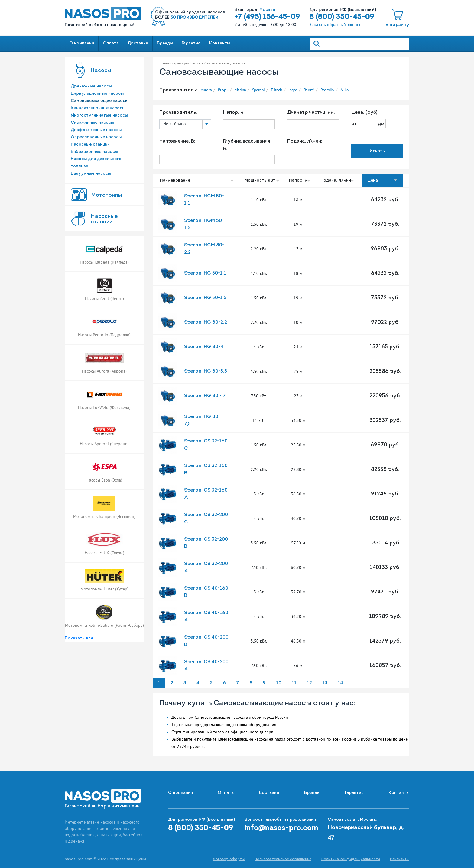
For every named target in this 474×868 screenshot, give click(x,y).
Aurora (206, 90)
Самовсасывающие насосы (99, 101)
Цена (382, 180)
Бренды (165, 43)
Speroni (258, 90)
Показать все (79, 638)
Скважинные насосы (92, 123)
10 (279, 683)
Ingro (293, 90)
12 (309, 683)
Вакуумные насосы (91, 174)
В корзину (397, 25)
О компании (82, 43)
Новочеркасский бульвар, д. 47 (366, 833)
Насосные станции (90, 145)
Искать (377, 151)
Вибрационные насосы (94, 152)
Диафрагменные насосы (96, 130)
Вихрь (223, 90)
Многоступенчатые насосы (99, 115)
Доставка (138, 43)
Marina (240, 90)
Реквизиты (400, 859)
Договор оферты (229, 859)
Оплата (111, 43)
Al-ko (345, 90)
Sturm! (309, 90)
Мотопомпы (107, 195)
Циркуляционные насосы (97, 94)
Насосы (101, 71)
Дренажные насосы (91, 86)
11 (294, 683)
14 (340, 683)
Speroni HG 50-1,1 (205, 273)
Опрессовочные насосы (96, 137)
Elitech (276, 90)
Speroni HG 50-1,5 (205, 298)
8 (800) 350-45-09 (342, 17)
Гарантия (191, 43)
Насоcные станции (104, 219)
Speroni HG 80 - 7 (205, 396)
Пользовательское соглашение (283, 859)
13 (325, 683)
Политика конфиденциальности (351, 859)
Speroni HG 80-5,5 (206, 371)
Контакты (220, 43)
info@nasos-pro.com (281, 828)
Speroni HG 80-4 (204, 347)
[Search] (359, 44)
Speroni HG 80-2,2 (206, 322)
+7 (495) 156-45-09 (267, 17)
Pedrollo (327, 90)
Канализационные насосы (98, 108)
